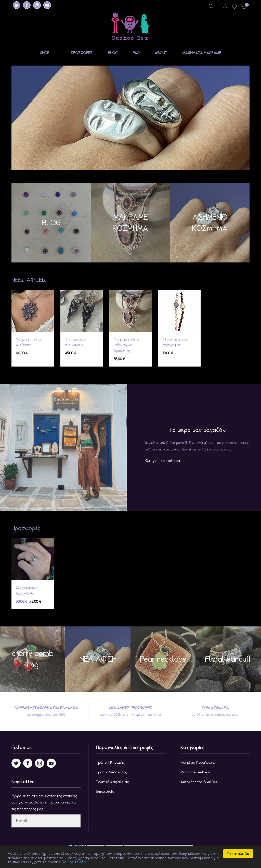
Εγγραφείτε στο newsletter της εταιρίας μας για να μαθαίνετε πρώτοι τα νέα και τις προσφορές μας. (44, 802)
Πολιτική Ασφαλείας (112, 782)
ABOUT (161, 53)
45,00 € (70, 353)
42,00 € (29, 601)
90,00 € (22, 353)
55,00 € (119, 359)
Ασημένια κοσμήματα (198, 762)
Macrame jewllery (195, 772)
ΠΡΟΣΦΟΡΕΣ (82, 53)
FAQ (136, 53)
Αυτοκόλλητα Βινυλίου (199, 782)
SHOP (48, 53)
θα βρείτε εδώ (67, 862)
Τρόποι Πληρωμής (110, 762)
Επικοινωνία (105, 791)
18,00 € (168, 353)
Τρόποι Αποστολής (112, 772)
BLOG (113, 53)
